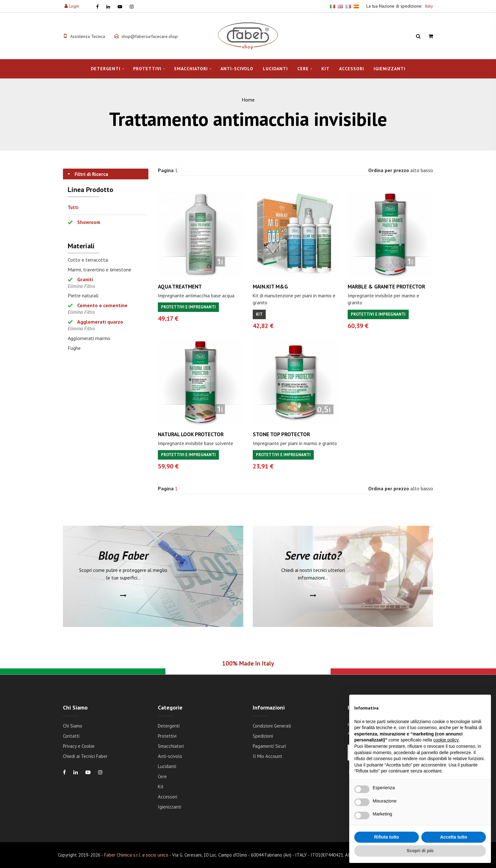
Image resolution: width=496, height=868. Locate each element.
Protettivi (147, 69)
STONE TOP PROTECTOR (281, 434)
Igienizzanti (390, 69)
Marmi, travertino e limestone (99, 270)
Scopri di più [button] (420, 851)
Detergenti (106, 69)
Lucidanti (275, 69)
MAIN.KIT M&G (270, 287)
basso (427, 170)
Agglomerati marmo (89, 338)
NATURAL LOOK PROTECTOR (191, 434)
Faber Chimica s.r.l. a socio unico (136, 855)
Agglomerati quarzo (100, 322)
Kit (325, 69)
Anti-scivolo (237, 69)
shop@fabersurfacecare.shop (150, 36)
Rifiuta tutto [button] (387, 837)
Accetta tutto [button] (454, 837)
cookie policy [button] (446, 740)
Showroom (89, 222)
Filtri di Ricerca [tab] (87, 174)
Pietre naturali (83, 295)
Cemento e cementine (102, 305)
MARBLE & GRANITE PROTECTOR (386, 287)
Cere (303, 69)
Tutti (73, 207)
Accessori (352, 69)
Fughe (74, 348)
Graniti (85, 279)
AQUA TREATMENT (180, 287)
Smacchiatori (191, 69)
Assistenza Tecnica (88, 36)
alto (415, 170)
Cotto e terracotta (88, 260)
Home (248, 100)
